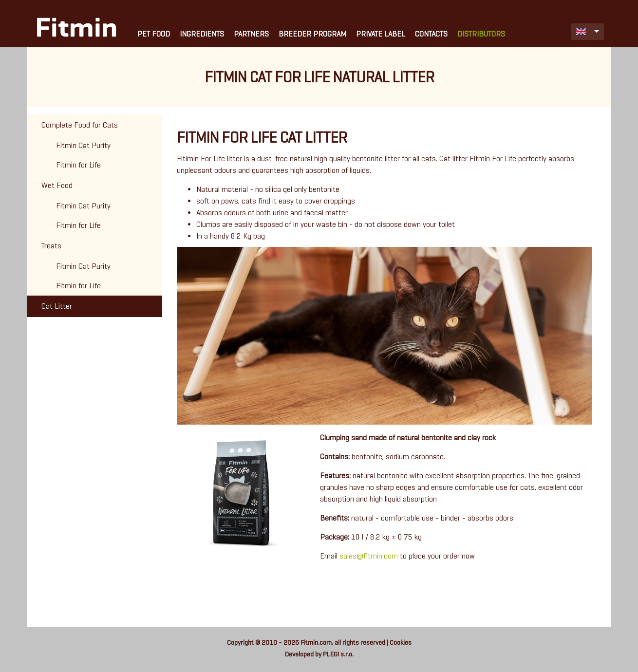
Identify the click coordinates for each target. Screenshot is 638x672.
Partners (251, 34)
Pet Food (154, 34)
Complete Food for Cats (80, 125)
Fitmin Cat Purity (83, 145)
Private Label (381, 34)
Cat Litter (57, 306)
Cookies (401, 642)
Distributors (481, 34)
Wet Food (57, 185)
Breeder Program (312, 34)
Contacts (431, 34)
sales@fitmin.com (369, 556)
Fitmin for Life (78, 165)
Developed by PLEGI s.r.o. (319, 654)
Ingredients (202, 34)
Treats (51, 246)
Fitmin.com (316, 642)
